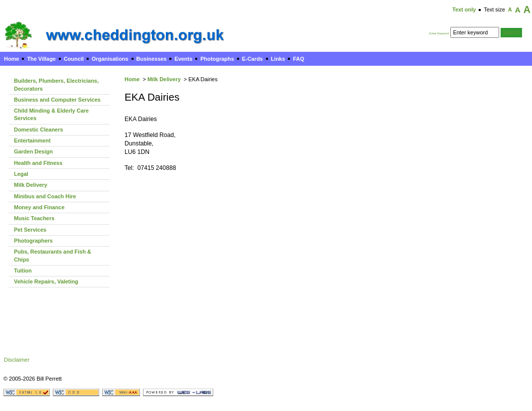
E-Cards (253, 59)
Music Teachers (34, 218)
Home (11, 59)
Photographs (217, 59)
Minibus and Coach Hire (45, 196)
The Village (41, 59)
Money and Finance (39, 207)
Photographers (33, 241)
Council (74, 59)
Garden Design (33, 151)
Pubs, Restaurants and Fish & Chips (53, 255)
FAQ (298, 59)
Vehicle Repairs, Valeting (46, 281)
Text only (464, 9)
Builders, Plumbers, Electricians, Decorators (56, 84)
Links (278, 59)
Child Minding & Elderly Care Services (51, 114)
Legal (21, 174)
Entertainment (32, 140)
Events (183, 59)
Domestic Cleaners (38, 130)
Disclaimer (17, 360)
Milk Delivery (164, 79)
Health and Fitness (38, 163)
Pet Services (30, 230)
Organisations (110, 59)
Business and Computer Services (57, 100)
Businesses (152, 59)
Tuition (23, 271)
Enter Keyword (439, 33)
